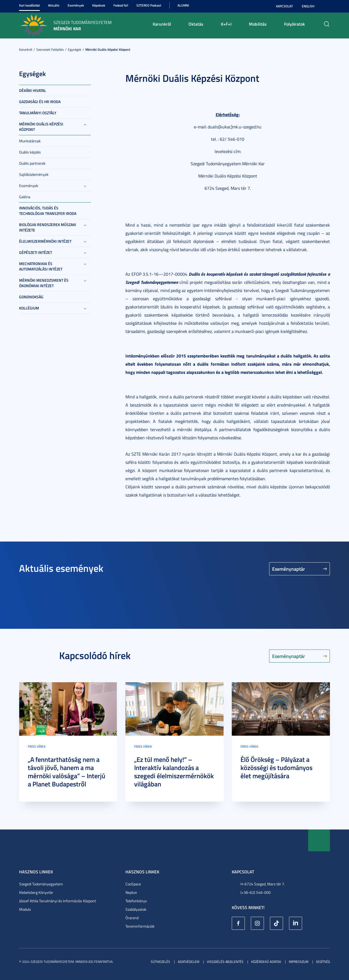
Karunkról (162, 24)
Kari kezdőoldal (29, 5)
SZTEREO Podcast (149, 5)
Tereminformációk (140, 926)
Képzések (99, 5)
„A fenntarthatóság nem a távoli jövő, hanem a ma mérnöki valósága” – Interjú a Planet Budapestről (67, 772)
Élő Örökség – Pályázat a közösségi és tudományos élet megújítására (276, 768)
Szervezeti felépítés (50, 49)
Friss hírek (37, 746)
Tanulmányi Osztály (38, 113)
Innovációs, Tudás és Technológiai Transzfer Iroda (48, 211)
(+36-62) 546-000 (256, 892)
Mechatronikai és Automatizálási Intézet (41, 266)
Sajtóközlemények (34, 174)
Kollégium (29, 308)
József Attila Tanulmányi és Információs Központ (58, 901)
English (308, 6)
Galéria (25, 197)
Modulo (25, 909)
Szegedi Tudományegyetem (41, 884)
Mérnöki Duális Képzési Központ (108, 49)
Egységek (75, 49)
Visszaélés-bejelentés (225, 962)
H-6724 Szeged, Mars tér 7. (263, 884)
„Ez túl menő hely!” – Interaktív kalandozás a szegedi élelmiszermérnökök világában (174, 772)
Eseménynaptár (289, 569)
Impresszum (299, 962)
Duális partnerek (32, 163)
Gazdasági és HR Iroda (40, 102)
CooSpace (133, 884)
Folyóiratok (294, 24)
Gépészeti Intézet (36, 252)
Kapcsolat (284, 6)
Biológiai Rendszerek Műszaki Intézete (48, 227)
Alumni (183, 5)
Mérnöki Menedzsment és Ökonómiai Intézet (44, 283)
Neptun (131, 892)
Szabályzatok (136, 909)
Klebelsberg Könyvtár (36, 892)
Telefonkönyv (136, 901)
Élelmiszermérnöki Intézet (45, 241)
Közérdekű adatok (266, 962)
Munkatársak (30, 141)
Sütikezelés (160, 962)
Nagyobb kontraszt (327, 6)
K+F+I (226, 24)
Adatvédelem (189, 962)
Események (76, 5)
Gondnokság (31, 297)
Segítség (323, 962)
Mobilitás (258, 24)
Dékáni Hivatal (33, 90)
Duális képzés (30, 152)
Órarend (132, 918)
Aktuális (54, 5)
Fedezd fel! (121, 5)
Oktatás (196, 24)
